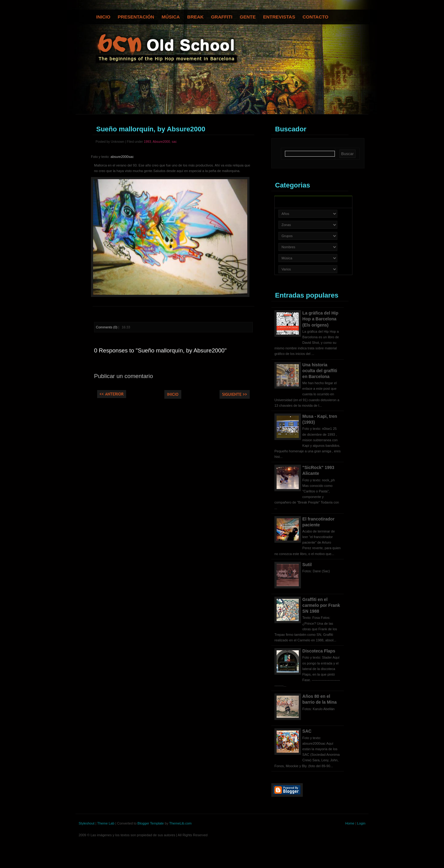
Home (350, 823)
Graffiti (222, 17)
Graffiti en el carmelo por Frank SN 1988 (321, 605)
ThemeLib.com (181, 823)
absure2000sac (122, 157)
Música (171, 17)
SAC (307, 731)
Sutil (307, 565)
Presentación (136, 17)
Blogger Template (151, 823)
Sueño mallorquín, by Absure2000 (151, 129)
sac (174, 142)
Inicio (103, 17)
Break (195, 17)
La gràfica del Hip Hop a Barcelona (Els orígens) (321, 319)
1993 (147, 142)
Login (361, 823)
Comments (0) (107, 327)
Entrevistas (279, 17)
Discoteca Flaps (319, 651)
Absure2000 (161, 142)
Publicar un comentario (123, 376)
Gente (248, 17)
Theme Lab (106, 823)
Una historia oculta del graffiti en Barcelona (320, 371)
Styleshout (86, 823)
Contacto (315, 17)
